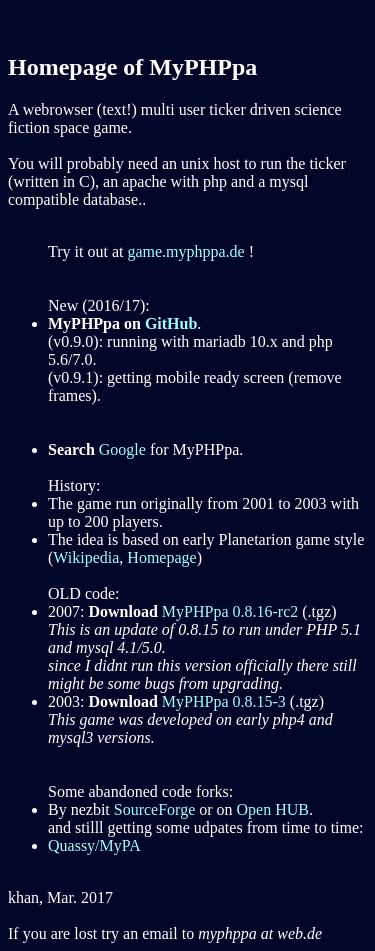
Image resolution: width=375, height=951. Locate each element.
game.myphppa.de (185, 251)
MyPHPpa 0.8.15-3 (224, 701)
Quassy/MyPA (94, 845)
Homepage (161, 557)
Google (122, 449)
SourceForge (154, 809)
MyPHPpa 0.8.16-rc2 (230, 611)
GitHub (171, 323)
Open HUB (273, 809)
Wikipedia (86, 557)
